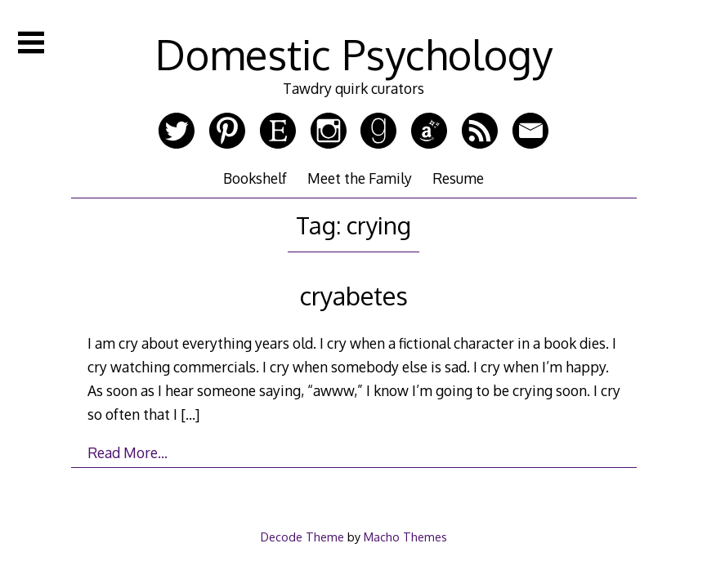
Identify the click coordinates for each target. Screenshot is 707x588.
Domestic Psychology (354, 54)
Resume (458, 178)
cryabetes (354, 295)
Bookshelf (255, 178)
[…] (190, 414)
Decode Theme (302, 537)
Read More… (128, 452)
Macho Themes (405, 537)
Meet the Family (360, 178)
